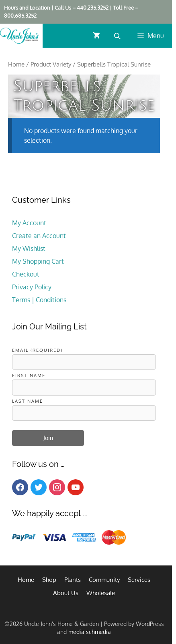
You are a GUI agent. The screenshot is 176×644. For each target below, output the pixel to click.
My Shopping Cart (38, 261)
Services (139, 580)
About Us (66, 593)
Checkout (26, 274)
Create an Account (39, 236)
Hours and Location (27, 8)
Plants (73, 580)
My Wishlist (29, 248)
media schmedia (90, 632)
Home (16, 64)
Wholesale (101, 593)
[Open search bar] (118, 36)
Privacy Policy (32, 287)
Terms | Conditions (39, 300)
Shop (49, 580)
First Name (29, 375)
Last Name (28, 401)
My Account (29, 223)
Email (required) (37, 350)
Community (104, 580)
